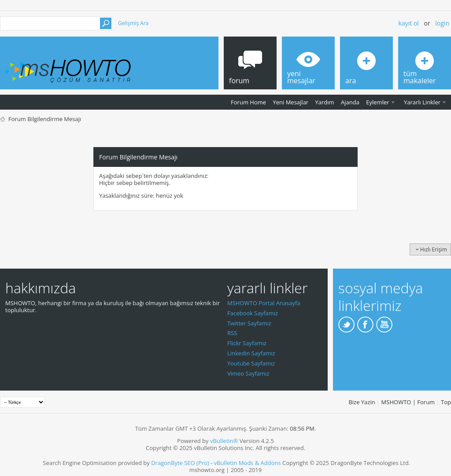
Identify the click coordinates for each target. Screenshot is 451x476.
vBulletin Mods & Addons (248, 463)
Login (442, 23)
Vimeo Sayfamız (248, 373)
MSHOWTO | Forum (408, 402)
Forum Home (248, 102)
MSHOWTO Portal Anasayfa (264, 303)
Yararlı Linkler (422, 102)
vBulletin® (224, 441)
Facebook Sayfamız (253, 313)
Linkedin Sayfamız (251, 353)
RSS (232, 333)
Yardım (325, 102)
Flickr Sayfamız (247, 343)
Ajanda (350, 102)
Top (446, 402)
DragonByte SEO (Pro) (180, 463)
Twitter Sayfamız (249, 323)
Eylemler (377, 102)
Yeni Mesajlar (290, 102)
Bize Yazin (362, 402)
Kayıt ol (409, 23)
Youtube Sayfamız (251, 363)
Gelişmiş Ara (133, 23)
